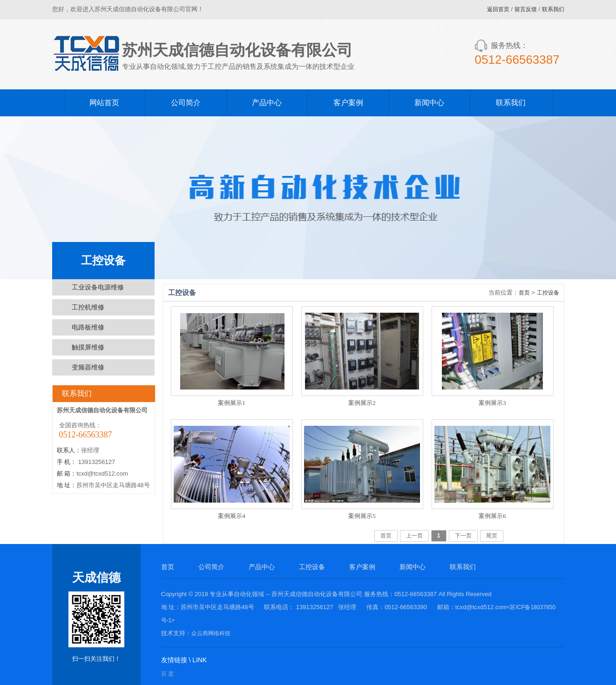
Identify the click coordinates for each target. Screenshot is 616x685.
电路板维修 (88, 327)
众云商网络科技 (211, 633)
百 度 (167, 674)
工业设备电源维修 (98, 287)
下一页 (463, 536)
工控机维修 (88, 307)
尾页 (492, 536)
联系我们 (553, 9)
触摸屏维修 (88, 347)
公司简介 (186, 103)
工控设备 (548, 293)
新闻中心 (429, 103)
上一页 (414, 536)
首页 (524, 293)
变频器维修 (88, 367)
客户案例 (348, 103)
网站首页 (104, 103)
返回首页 (498, 9)
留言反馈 (526, 9)
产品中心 (267, 103)
